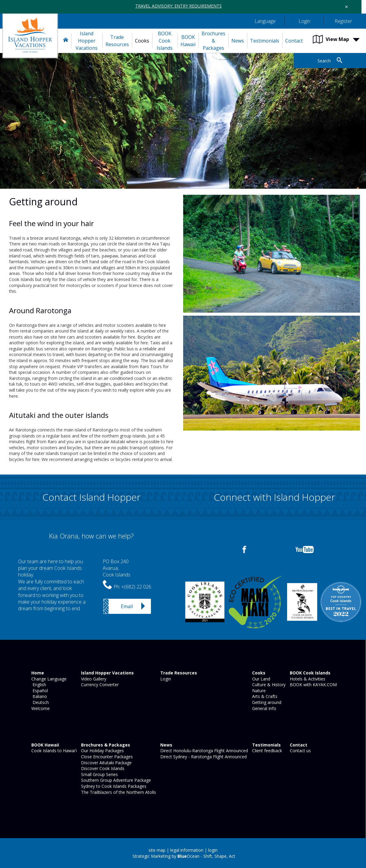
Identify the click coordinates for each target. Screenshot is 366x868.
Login (165, 679)
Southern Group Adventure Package (115, 780)
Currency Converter (99, 685)
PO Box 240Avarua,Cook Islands (117, 568)
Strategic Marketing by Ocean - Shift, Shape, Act (184, 856)
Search (324, 61)
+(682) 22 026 (136, 587)
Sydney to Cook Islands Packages (113, 786)
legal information (187, 850)
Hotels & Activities (307, 679)
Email (127, 606)
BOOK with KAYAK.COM (313, 685)
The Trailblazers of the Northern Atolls (118, 792)
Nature (258, 691)
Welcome (40, 708)
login (213, 850)
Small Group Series (99, 774)
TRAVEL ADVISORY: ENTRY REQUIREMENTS (178, 6)
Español (39, 691)
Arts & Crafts (264, 696)
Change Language (48, 679)
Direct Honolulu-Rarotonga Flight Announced (203, 751)
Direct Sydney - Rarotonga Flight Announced (203, 757)
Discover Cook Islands (102, 768)
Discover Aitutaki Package (106, 763)
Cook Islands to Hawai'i (53, 751)
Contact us (300, 751)
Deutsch (39, 702)
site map (157, 850)
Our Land (261, 679)
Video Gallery (93, 679)
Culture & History (268, 685)
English (38, 685)
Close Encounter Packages (106, 757)
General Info (264, 708)
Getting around (266, 702)
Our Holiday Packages (102, 751)
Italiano (39, 696)
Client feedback (266, 751)
